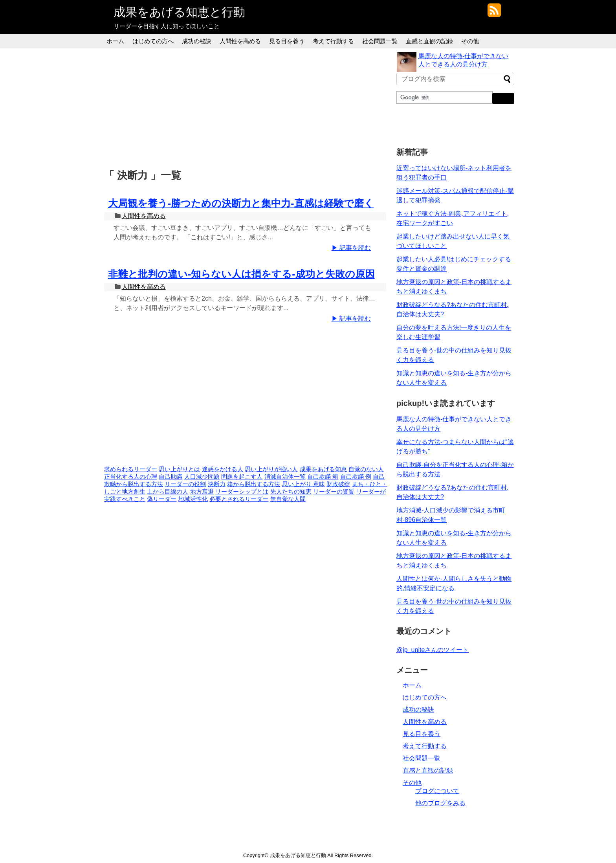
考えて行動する (333, 41)
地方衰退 (202, 492)
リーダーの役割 (185, 484)
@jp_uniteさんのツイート (433, 650)
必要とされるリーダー (239, 499)
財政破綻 (338, 484)
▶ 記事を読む (351, 248)
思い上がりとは (179, 469)
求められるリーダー (131, 469)
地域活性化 (193, 499)
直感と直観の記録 (429, 41)
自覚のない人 (366, 469)
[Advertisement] (247, 107)
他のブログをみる (440, 803)
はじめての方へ (153, 41)
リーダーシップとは (242, 492)
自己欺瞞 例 (356, 477)
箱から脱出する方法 (254, 484)
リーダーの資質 (334, 492)
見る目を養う (287, 41)
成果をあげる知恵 (323, 469)
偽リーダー (162, 499)
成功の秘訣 (197, 41)
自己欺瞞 (170, 477)
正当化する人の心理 (131, 477)
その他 (470, 41)
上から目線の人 (168, 492)
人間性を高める (240, 41)
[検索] (444, 98)
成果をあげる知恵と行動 (179, 12)
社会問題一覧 (380, 41)
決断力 (217, 484)
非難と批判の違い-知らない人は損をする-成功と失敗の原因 (241, 274)
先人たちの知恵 (291, 492)
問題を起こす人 (242, 477)
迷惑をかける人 (223, 469)
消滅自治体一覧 (285, 477)
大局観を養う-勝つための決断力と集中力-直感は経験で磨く (241, 203)
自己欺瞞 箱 (323, 477)
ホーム (115, 41)
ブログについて (437, 791)
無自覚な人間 (288, 499)
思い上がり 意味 (303, 484)
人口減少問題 (202, 477)
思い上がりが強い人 (271, 469)
